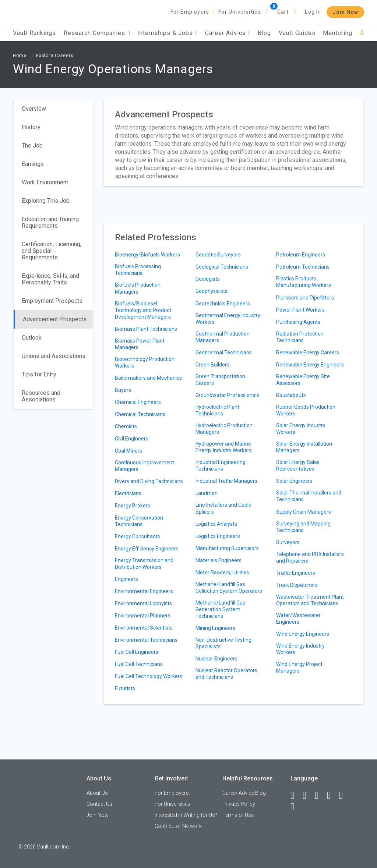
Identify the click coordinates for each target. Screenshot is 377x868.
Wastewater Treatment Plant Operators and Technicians (310, 600)
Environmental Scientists (144, 628)
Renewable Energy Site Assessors (303, 380)
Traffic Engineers (296, 573)
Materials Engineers (219, 560)
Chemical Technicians (140, 414)
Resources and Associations (41, 396)
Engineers (126, 579)
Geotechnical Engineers (223, 304)
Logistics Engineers (218, 536)
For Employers (190, 12)
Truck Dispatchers (297, 585)
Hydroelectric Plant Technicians (217, 410)
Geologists (208, 279)
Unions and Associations (54, 356)
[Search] (362, 33)
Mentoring (338, 33)
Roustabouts (291, 395)
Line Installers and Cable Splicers (223, 508)
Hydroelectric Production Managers (224, 429)
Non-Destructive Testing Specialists (223, 643)
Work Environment (45, 182)
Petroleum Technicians (303, 267)
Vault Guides (297, 33)
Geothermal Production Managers (223, 337)
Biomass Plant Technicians (146, 329)
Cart (283, 12)
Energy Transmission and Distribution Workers (144, 564)
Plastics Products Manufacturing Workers (304, 282)
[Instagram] (332, 796)
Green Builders (212, 365)
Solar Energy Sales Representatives (298, 465)
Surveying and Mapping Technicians (303, 527)
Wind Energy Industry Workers (300, 649)
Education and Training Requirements (50, 222)
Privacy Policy (239, 804)
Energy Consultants (138, 536)
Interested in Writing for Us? (186, 815)
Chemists (126, 426)
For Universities (239, 12)
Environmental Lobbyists (143, 603)
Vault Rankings (34, 33)
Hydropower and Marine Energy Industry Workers (224, 447)
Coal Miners (128, 451)
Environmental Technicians (146, 640)
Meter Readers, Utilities (222, 573)
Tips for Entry (39, 374)
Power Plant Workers (300, 310)
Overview (34, 109)
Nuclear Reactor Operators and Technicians (226, 674)
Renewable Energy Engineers (310, 365)
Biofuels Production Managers (138, 288)
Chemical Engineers (138, 402)
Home (20, 56)
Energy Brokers (133, 506)
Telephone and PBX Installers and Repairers (310, 557)
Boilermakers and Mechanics (148, 378)
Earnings (33, 164)
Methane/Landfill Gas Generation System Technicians (220, 609)
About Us (97, 793)
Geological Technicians (222, 267)
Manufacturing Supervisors (227, 548)
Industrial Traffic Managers (226, 481)
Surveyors (288, 542)
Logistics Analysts (216, 524)
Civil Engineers (132, 439)
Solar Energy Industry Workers (301, 429)
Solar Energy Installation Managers (304, 447)
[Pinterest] (344, 796)
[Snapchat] (296, 807)
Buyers (123, 390)
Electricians (128, 493)
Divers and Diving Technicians (149, 481)
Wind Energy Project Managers (299, 667)
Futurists (125, 688)
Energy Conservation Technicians (139, 521)
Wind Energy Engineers (303, 634)
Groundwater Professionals (227, 395)
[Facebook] (296, 796)
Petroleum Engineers (301, 255)
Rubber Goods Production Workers (306, 410)
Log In (313, 12)
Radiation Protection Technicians (300, 337)
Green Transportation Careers (220, 380)
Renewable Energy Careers (308, 352)
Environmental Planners (143, 616)
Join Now (345, 12)
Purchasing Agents (298, 322)
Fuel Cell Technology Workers (149, 676)
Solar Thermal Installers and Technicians (309, 496)
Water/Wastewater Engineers (298, 619)
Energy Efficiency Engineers (147, 549)
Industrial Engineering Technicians (221, 465)
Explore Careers (55, 56)
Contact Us (99, 804)
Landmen (207, 493)
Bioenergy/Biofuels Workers (147, 255)
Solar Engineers (294, 481)
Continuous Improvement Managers (145, 466)
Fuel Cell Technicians (139, 664)
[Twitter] (320, 796)
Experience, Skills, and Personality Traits (50, 279)
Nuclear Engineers (216, 659)
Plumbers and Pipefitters (305, 298)
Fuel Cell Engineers (137, 652)
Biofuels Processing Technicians (138, 270)
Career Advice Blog (244, 793)
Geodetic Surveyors (218, 255)
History (31, 127)
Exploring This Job (46, 201)
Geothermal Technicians (224, 352)
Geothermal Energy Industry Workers (228, 319)
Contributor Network (178, 826)
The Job (32, 146)
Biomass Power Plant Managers (140, 344)
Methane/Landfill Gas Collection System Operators (229, 588)
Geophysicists (212, 291)
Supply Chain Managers (304, 512)
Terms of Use (238, 815)
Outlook (32, 338)
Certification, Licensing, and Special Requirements (52, 251)
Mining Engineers (215, 628)
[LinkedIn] (308, 796)
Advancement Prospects (55, 319)
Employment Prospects (52, 301)
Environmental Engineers (144, 591)
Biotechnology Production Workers (145, 362)
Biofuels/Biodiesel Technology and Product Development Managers (143, 310)
